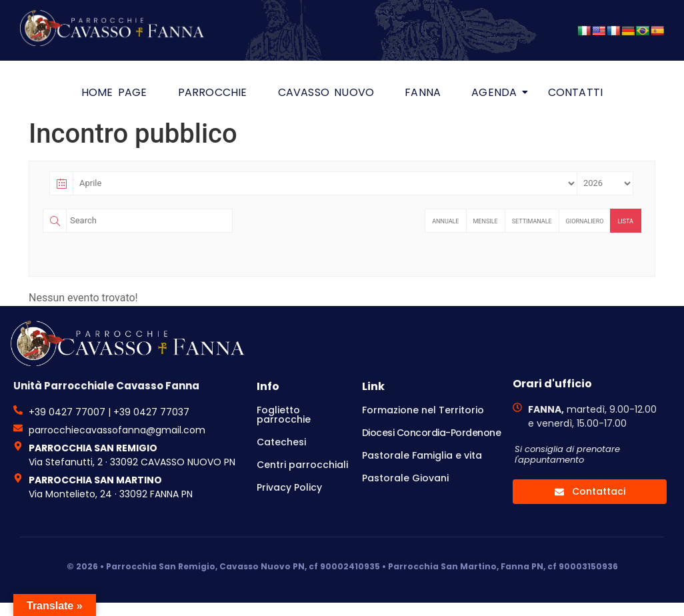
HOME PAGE (114, 92)
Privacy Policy (289, 487)
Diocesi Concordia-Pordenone (432, 433)
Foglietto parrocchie (284, 415)
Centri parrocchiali (302, 465)
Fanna (423, 92)
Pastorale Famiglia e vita (422, 455)
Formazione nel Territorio (423, 410)
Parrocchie (213, 92)
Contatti (576, 92)
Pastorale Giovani (405, 478)
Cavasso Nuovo (326, 92)
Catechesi (281, 442)
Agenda (498, 92)
